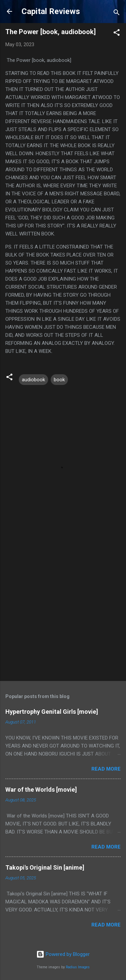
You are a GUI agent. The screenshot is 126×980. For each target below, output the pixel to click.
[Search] (117, 14)
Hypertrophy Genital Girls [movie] (52, 712)
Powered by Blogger (63, 954)
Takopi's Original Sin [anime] (45, 867)
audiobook (33, 380)
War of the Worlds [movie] (41, 790)
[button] (117, 34)
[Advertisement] (63, 608)
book (59, 380)
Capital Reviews (51, 11)
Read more (106, 769)
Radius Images (78, 967)
